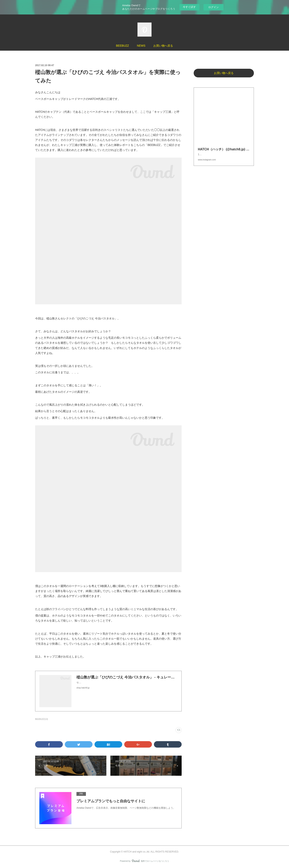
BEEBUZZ (123, 46)
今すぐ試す (189, 7)
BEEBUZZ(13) (42, 719)
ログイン (214, 7)
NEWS (141, 46)
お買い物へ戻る (163, 46)
